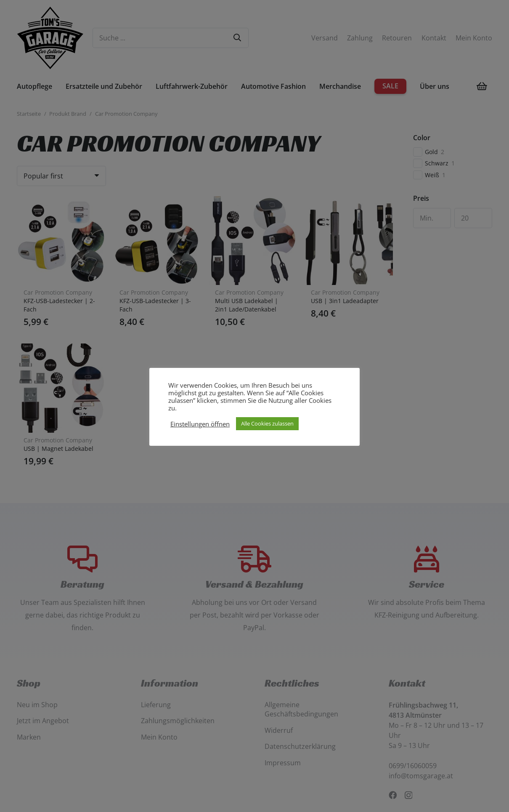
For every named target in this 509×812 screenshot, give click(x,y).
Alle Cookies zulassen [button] (267, 423)
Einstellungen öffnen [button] (200, 424)
